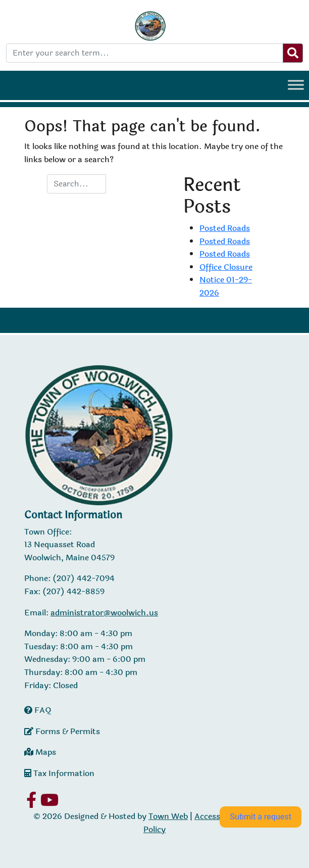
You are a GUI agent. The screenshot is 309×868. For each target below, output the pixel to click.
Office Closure (226, 267)
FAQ (38, 710)
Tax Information (59, 773)
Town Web (168, 816)
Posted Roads (225, 228)
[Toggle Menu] (296, 85)
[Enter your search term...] (145, 53)
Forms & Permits (62, 731)
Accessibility (218, 816)
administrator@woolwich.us (104, 613)
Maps (40, 752)
